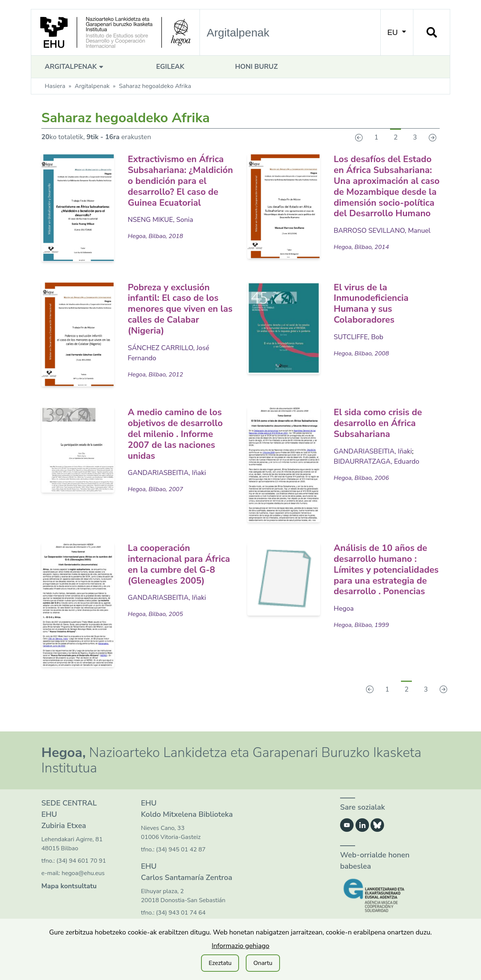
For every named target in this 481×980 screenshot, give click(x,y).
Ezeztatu (220, 963)
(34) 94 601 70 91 (81, 868)
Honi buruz (256, 67)
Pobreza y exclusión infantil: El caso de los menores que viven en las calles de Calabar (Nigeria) (181, 316)
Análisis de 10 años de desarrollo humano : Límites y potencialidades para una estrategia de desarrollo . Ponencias (386, 577)
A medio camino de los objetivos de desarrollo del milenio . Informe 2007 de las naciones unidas (176, 442)
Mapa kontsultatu (69, 894)
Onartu (263, 963)
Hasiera (55, 86)
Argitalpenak (75, 67)
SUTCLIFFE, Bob (359, 344)
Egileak (170, 67)
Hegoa (344, 616)
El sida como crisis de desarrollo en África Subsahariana (378, 431)
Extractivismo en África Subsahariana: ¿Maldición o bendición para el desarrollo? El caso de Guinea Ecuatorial (176, 186)
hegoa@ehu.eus (83, 881)
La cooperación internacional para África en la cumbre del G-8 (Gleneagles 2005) (179, 572)
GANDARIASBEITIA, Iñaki (167, 481)
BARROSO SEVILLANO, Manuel (382, 241)
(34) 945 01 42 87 (181, 857)
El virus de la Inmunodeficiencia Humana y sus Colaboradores (371, 311)
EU (397, 32)
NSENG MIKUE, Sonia (161, 231)
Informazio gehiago (240, 946)
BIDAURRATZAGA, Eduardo (377, 469)
